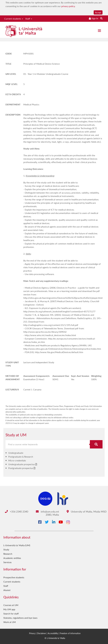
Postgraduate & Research (21, 457)
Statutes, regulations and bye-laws (20, 618)
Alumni (7, 590)
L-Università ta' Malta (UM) (17, 545)
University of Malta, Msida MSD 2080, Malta (76, 513)
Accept (98, 12)
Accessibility (53, 633)
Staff (29, 19)
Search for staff (11, 614)
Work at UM (10, 622)
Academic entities (12, 558)
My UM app (9, 609)
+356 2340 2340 (17, 511)
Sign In (95, 18)
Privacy (32, 633)
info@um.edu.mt (47, 511)
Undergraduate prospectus (22, 464)
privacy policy (68, 6)
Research (8, 554)
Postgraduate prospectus (21, 468)
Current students (14, 19)
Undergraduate (16, 453)
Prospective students (14, 577)
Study (6, 549)
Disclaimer (41, 633)
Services (7, 562)
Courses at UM (11, 605)
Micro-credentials (17, 460)
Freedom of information (70, 633)
